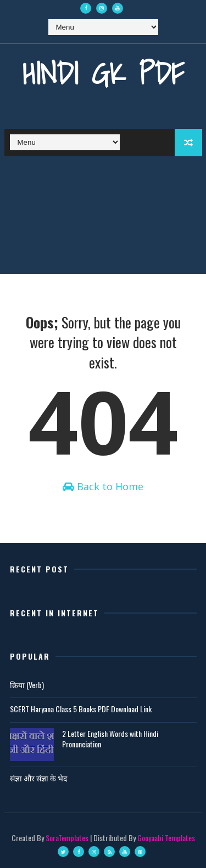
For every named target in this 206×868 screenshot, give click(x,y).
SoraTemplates (67, 838)
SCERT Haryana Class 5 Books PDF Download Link (81, 709)
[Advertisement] (103, 218)
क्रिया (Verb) (27, 685)
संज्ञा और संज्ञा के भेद (38, 778)
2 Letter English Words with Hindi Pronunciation (110, 739)
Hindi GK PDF (103, 73)
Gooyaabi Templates (166, 838)
